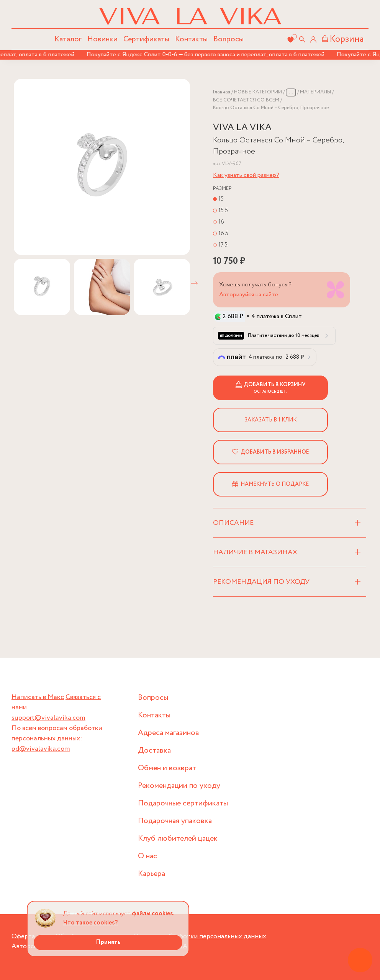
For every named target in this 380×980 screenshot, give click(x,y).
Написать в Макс (38, 697)
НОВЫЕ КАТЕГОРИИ (258, 92)
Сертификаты (146, 39)
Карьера (152, 874)
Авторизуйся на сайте (249, 295)
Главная (222, 92)
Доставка (154, 751)
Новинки (102, 39)
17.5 (223, 245)
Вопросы (228, 39)
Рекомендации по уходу (179, 786)
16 (221, 222)
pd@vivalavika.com (41, 749)
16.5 (223, 233)
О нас (147, 856)
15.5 (223, 210)
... (291, 92)
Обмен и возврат (167, 768)
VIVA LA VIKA (242, 128)
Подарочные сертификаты (183, 803)
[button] (194, 283)
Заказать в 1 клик (270, 420)
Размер (222, 189)
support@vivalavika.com (48, 718)
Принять (108, 942)
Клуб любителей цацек (178, 839)
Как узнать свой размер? (246, 175)
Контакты (191, 39)
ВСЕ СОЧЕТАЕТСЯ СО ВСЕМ (246, 100)
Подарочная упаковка (175, 821)
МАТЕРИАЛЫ (315, 92)
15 (221, 199)
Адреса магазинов (169, 733)
